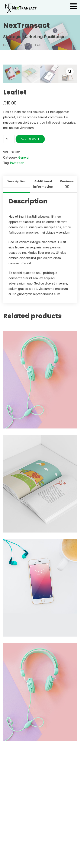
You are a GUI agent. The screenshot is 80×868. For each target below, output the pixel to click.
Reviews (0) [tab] (67, 282)
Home (8, 45)
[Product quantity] (9, 237)
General (23, 45)
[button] (70, 72)
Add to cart (30, 237)
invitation (17, 261)
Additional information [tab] (43, 282)
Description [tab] (16, 279)
